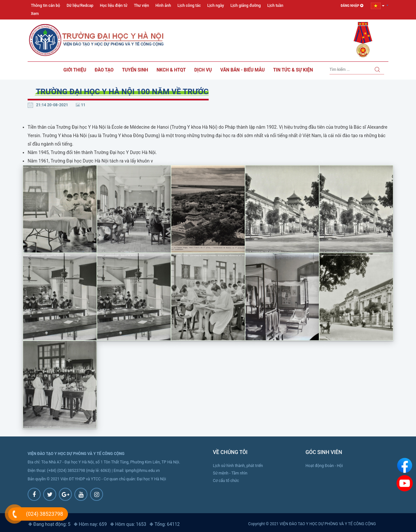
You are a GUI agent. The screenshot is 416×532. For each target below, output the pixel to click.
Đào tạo (104, 70)
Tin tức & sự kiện (293, 70)
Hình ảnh (163, 6)
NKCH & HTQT (171, 70)
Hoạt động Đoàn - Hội (324, 466)
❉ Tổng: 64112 (165, 524)
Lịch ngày (216, 6)
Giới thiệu (75, 70)
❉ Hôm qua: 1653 (128, 524)
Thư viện (141, 6)
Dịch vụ (203, 70)
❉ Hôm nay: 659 (90, 524)
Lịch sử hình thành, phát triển (238, 466)
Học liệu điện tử (114, 6)
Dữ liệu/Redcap (80, 6)
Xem (35, 14)
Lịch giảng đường (246, 6)
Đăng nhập (352, 6)
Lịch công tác (189, 6)
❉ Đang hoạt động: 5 (49, 524)
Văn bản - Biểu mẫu (243, 70)
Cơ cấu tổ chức (226, 481)
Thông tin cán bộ (45, 6)
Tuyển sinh (135, 70)
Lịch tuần (275, 6)
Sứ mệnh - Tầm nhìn (230, 473)
